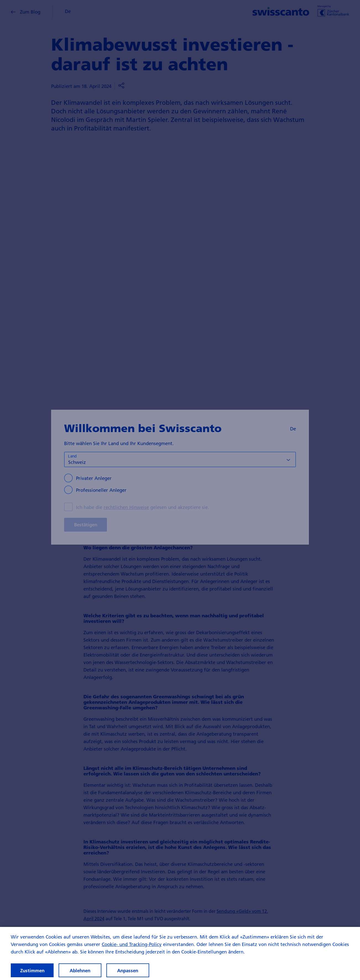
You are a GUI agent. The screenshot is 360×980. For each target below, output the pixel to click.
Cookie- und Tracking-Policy (132, 944)
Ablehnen (80, 970)
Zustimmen (32, 970)
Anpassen (128, 970)
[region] (180, 953)
